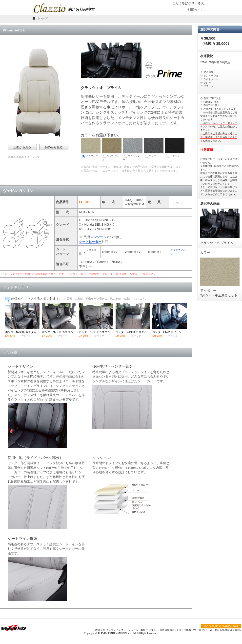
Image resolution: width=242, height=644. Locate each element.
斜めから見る (54, 147)
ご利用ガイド (195, 10)
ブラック (175, 148)
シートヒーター (90, 242)
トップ (42, 19)
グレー (154, 148)
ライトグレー (133, 150)
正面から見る (22, 147)
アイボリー (91, 148)
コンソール (98, 237)
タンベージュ (112, 150)
